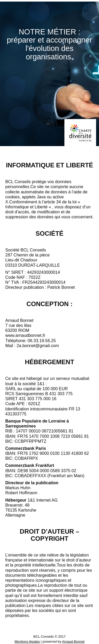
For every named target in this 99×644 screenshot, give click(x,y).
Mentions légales (27, 642)
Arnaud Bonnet (73, 642)
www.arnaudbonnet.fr (25, 335)
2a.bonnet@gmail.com (38, 346)
